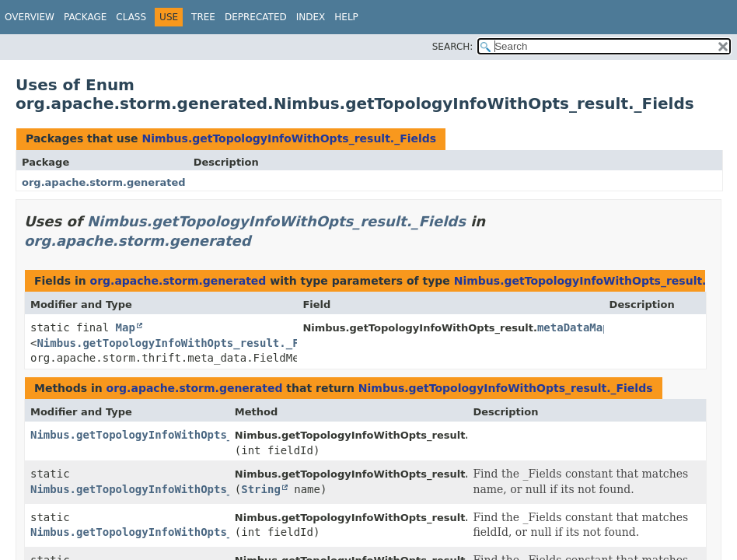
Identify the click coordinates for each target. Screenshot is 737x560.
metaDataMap (573, 327)
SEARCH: (453, 47)
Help (346, 17)
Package (85, 17)
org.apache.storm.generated (104, 182)
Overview (30, 17)
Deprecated (256, 17)
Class (131, 17)
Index (311, 17)
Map (126, 327)
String (261, 489)
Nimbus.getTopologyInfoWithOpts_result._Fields (289, 138)
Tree (203, 17)
